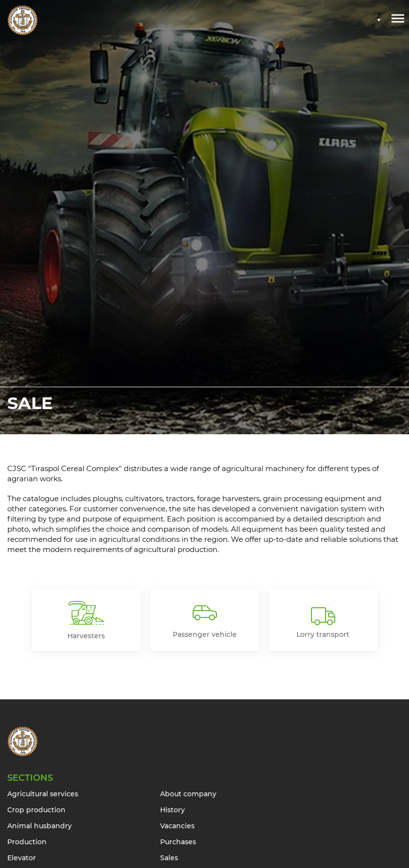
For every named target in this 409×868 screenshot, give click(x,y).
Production (27, 842)
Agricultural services (43, 794)
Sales (169, 858)
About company (188, 794)
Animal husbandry (40, 826)
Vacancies (177, 826)
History (172, 810)
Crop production (36, 810)
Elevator (22, 858)
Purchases (178, 842)
